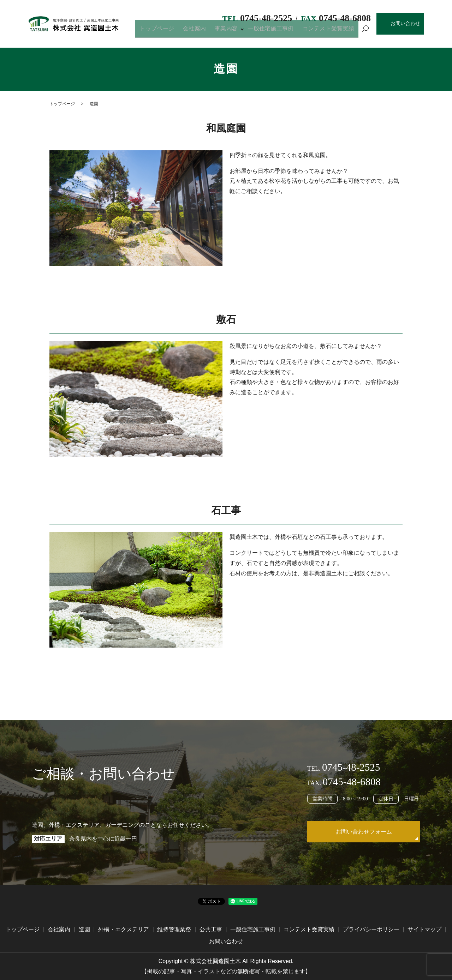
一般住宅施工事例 (280, 31)
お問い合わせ (405, 23)
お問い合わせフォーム (364, 832)
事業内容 (239, 31)
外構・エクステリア (124, 929)
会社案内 (213, 31)
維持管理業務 (174, 929)
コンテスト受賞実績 (332, 31)
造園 (84, 929)
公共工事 (211, 929)
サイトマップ (424, 929)
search (365, 32)
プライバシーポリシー (371, 929)
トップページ (181, 31)
